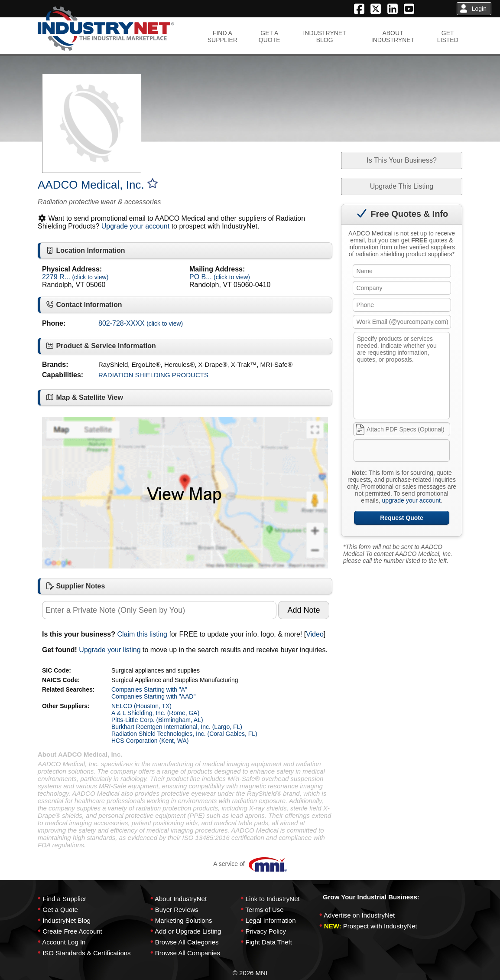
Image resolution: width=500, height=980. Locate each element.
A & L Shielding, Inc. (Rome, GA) (155, 713)
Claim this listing (142, 634)
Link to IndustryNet (273, 899)
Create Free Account (72, 931)
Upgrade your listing (110, 650)
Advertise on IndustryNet (359, 915)
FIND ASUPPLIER (222, 36)
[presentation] (420, 452)
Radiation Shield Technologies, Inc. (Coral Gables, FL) (184, 734)
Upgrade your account (135, 226)
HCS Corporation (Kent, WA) (150, 741)
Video (315, 634)
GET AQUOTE (269, 36)
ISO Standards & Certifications (86, 953)
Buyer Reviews (177, 910)
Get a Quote (60, 910)
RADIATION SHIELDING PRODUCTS (153, 375)
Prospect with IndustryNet (380, 926)
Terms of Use (264, 910)
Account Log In (64, 942)
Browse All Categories (187, 942)
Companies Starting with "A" (149, 689)
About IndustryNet (181, 899)
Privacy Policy (266, 931)
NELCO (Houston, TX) (141, 706)
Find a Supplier (64, 899)
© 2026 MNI (250, 973)
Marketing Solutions (184, 920)
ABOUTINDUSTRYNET (393, 36)
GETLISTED (448, 36)
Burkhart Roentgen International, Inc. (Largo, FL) (177, 727)
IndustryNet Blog (67, 920)
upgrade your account (411, 500)
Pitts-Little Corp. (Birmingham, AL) (157, 720)
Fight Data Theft (269, 942)
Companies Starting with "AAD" (153, 696)
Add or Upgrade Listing (188, 931)
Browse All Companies (188, 953)
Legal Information (271, 920)
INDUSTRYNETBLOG (324, 36)
